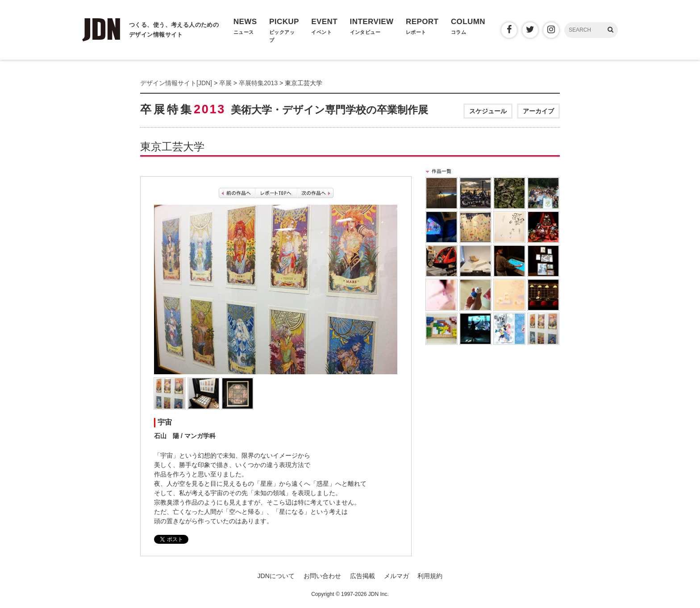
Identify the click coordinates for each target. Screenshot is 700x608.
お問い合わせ (322, 576)
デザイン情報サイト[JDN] (176, 83)
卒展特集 (284, 109)
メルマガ (396, 576)
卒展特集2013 (258, 83)
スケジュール (488, 111)
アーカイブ (538, 111)
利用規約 (430, 576)
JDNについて (276, 576)
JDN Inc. (379, 594)
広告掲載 (362, 576)
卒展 (225, 83)
